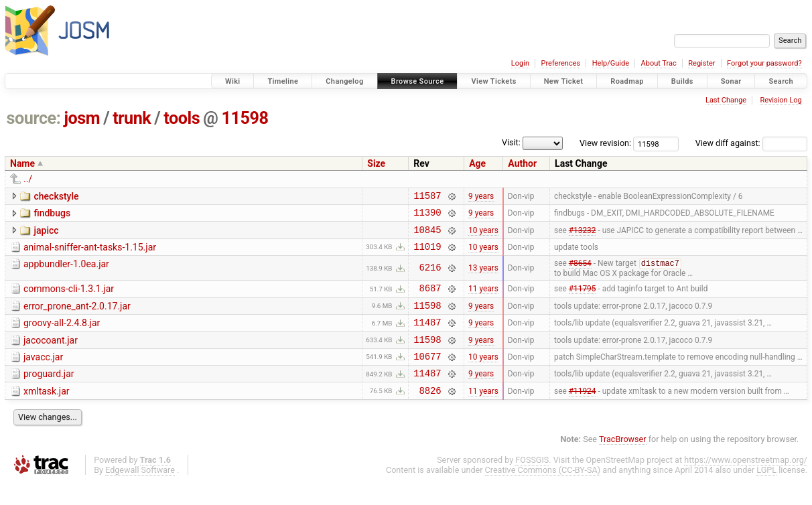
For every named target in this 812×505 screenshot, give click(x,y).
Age (477, 163)
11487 (427, 337)
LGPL (766, 493)
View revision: (605, 143)
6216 (430, 276)
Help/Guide (611, 63)
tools (182, 118)
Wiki (233, 81)
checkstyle (56, 196)
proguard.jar (49, 392)
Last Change (726, 100)
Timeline (283, 81)
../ (28, 179)
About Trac (659, 63)
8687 (430, 298)
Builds (682, 81)
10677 (427, 375)
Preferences (560, 63)
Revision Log (781, 100)
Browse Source (418, 81)
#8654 (580, 273)
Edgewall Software (140, 493)
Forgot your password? (764, 63)
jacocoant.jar (51, 355)
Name (22, 163)
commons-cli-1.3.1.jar (69, 297)
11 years (483, 299)
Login (520, 63)
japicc (46, 234)
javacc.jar (43, 374)
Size (376, 163)
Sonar (731, 81)
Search (781, 81)
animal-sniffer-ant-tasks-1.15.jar (90, 253)
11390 (427, 216)
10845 (427, 235)
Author (522, 163)
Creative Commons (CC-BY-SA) (543, 493)
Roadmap (627, 81)
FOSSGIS (532, 483)
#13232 (583, 235)
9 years (481, 197)
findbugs (52, 215)
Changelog (344, 81)
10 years (483, 235)
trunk (132, 118)
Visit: (511, 142)
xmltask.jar (47, 412)
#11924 (583, 413)
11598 (245, 118)
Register (701, 63)
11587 (427, 197)
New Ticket (564, 81)
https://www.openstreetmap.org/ (746, 483)
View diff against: (751, 143)
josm (82, 118)
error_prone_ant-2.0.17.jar (77, 317)
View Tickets (493, 81)
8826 (430, 413)
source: (34, 118)
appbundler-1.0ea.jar (66, 272)
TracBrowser (623, 462)
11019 (427, 254)
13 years (483, 277)
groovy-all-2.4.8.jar (62, 336)
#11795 (583, 299)
